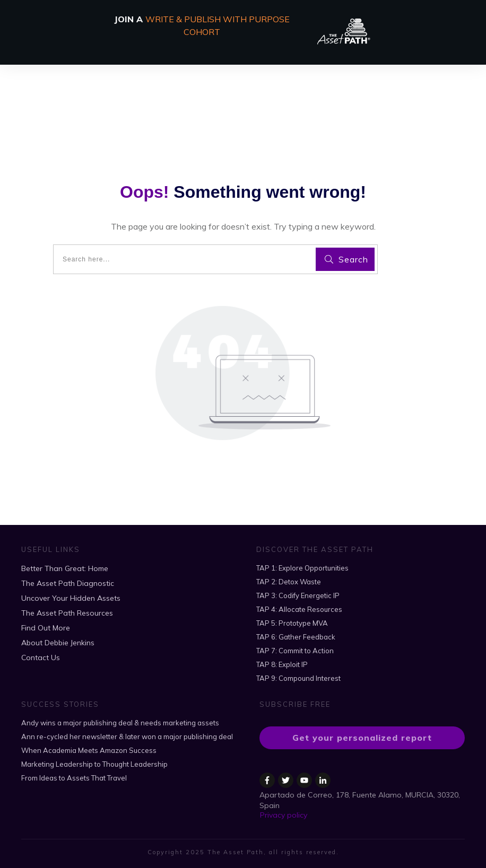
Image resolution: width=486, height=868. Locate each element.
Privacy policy (284, 815)
